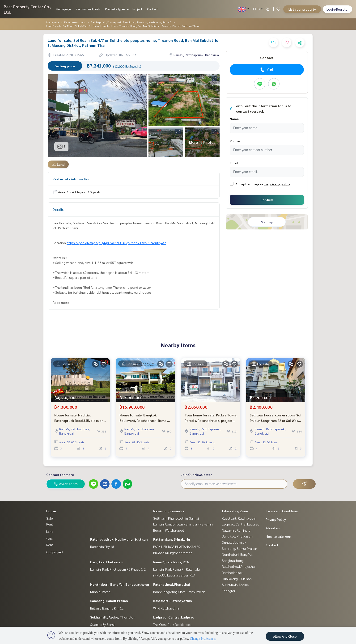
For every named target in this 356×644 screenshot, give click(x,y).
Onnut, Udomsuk (234, 542)
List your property (302, 9)
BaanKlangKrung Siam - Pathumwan (179, 592)
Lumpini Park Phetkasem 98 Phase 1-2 (118, 569)
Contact (153, 9)
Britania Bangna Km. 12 (107, 608)
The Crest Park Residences (172, 624)
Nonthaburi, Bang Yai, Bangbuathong (119, 584)
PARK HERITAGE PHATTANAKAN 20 (177, 547)
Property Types (116, 9)
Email (234, 163)
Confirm (267, 200)
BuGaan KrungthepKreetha (173, 553)
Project (137, 9)
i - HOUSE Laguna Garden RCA (174, 575)
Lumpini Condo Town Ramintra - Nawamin (183, 524)
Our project (55, 552)
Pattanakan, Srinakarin (172, 539)
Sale (50, 518)
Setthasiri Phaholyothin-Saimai (176, 518)
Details (58, 209)
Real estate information (71, 179)
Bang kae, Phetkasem (107, 562)
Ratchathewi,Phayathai (172, 584)
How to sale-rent (279, 536)
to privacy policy (277, 184)
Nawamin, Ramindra (169, 511)
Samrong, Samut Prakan (109, 601)
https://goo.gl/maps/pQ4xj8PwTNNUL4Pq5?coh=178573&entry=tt (116, 243)
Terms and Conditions (282, 511)
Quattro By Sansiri (103, 624)
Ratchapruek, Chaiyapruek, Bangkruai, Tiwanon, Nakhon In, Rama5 (131, 22)
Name (234, 119)
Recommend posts (88, 9)
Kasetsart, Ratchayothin (173, 601)
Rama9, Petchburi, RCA (171, 562)
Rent (50, 524)
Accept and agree (249, 184)
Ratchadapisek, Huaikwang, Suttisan (119, 539)
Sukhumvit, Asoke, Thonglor (112, 617)
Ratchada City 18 (102, 547)
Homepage (63, 9)
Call (267, 70)
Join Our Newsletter (196, 475)
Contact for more (60, 475)
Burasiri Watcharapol (169, 530)
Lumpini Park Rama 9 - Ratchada (176, 569)
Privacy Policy (276, 519)
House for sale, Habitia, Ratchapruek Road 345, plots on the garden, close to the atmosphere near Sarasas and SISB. (79, 420)
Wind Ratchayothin (167, 608)
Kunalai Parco (100, 592)
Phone (235, 141)
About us (273, 528)
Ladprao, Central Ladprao (174, 617)
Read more (61, 302)
